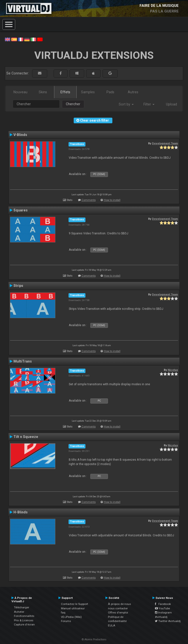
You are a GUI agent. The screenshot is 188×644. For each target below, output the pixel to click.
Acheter (19, 612)
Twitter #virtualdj (168, 621)
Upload (171, 104)
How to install (112, 200)
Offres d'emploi (118, 613)
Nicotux (173, 370)
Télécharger (22, 607)
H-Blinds (21, 512)
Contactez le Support (75, 604)
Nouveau (20, 92)
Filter (149, 104)
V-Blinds (20, 135)
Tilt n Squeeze (26, 437)
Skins (43, 92)
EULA (112, 625)
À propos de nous (119, 604)
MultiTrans (23, 361)
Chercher (73, 104)
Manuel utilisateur (73, 608)
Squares (21, 210)
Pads (110, 92)
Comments (89, 200)
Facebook (163, 604)
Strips (18, 286)
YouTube (162, 608)
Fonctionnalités (24, 616)
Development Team (165, 143)
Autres (133, 92)
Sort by (126, 104)
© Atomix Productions (94, 639)
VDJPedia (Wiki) (71, 617)
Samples (88, 92)
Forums (66, 621)
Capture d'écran (24, 624)
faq (63, 613)
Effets (65, 92)
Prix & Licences (24, 620)
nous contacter (118, 608)
